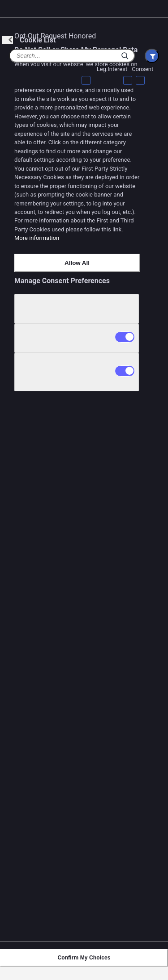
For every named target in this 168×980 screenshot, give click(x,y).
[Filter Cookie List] (152, 56)
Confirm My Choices (84, 958)
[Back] (8, 40)
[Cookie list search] (72, 56)
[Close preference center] (156, 14)
